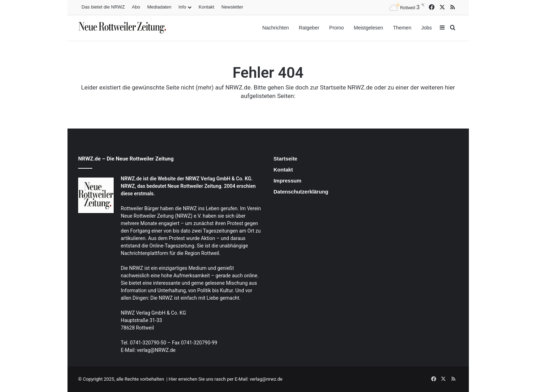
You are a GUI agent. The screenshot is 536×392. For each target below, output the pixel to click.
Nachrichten (276, 28)
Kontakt (206, 7)
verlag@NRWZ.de (156, 350)
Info (182, 7)
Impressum (287, 181)
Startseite (285, 159)
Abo (136, 7)
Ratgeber (309, 28)
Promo (337, 28)
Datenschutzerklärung (301, 192)
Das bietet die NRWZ (103, 7)
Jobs (427, 28)
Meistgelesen (369, 28)
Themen (402, 28)
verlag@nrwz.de (266, 379)
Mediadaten (159, 7)
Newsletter (232, 7)
